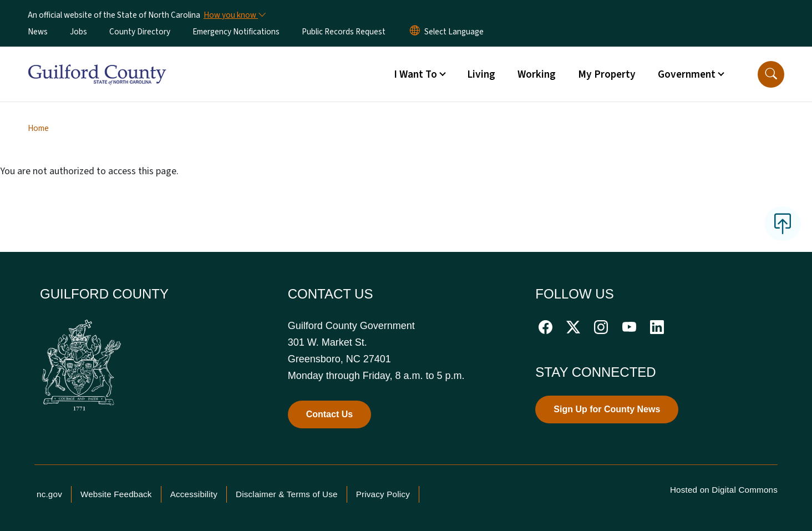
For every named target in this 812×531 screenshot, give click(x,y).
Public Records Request (344, 32)
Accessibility (194, 494)
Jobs (78, 32)
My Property (607, 74)
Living (481, 74)
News (38, 32)
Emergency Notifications (236, 32)
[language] (454, 32)
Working (537, 74)
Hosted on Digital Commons (724, 490)
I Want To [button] (415, 74)
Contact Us (329, 414)
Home (38, 128)
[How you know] (234, 15)
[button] (771, 74)
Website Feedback (116, 494)
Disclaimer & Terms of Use (287, 494)
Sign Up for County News (607, 409)
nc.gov (49, 494)
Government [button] (687, 74)
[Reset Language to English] (415, 32)
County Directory (140, 32)
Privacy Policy (383, 494)
